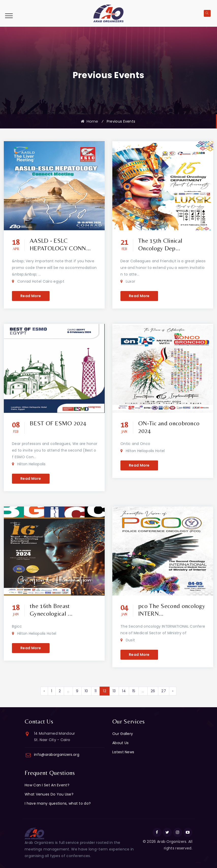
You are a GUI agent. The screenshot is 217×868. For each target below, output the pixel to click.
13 (114, 691)
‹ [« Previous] (44, 691)
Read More (31, 296)
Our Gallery (123, 734)
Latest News (123, 752)
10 (86, 691)
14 (124, 691)
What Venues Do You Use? (49, 794)
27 (164, 691)
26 (153, 691)
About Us (120, 743)
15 (134, 691)
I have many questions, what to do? (58, 803)
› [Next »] (173, 691)
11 (96, 691)
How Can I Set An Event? (47, 785)
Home (90, 121)
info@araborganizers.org (57, 755)
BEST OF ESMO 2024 (58, 423)
